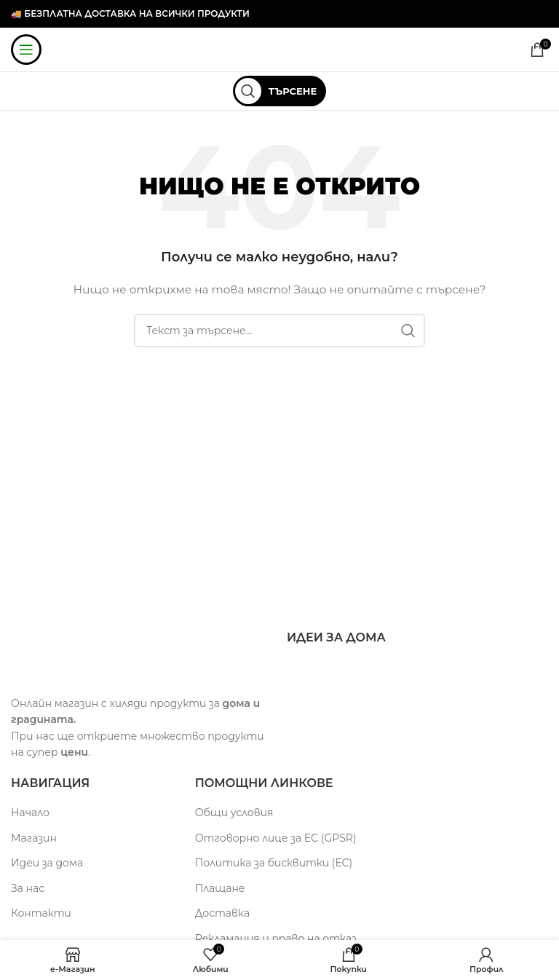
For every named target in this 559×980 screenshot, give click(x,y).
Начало (30, 813)
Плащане (220, 888)
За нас (28, 888)
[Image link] (102, 655)
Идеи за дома (47, 863)
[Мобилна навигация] (26, 50)
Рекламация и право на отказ (276, 938)
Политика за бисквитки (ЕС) (274, 863)
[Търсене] (279, 91)
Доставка (222, 913)
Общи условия (234, 813)
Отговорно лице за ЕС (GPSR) (276, 838)
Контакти (41, 913)
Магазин (34, 838)
